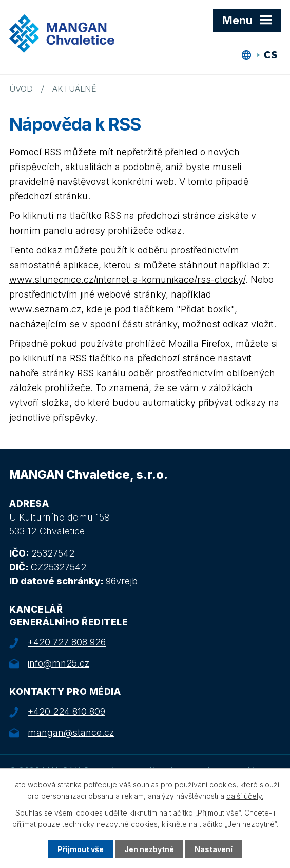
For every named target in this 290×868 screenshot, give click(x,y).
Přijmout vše (81, 849)
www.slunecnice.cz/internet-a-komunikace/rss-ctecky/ (127, 279)
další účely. (245, 796)
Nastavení (214, 849)
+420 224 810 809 (66, 712)
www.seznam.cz (45, 309)
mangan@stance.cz (71, 733)
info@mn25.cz (59, 663)
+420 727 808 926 (67, 642)
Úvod (21, 89)
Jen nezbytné (149, 849)
